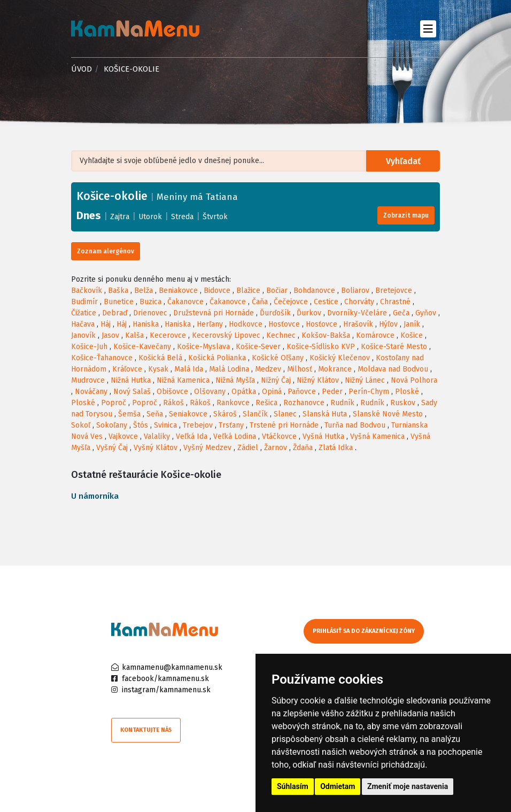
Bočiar (277, 291)
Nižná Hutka (131, 380)
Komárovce (375, 335)
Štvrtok (215, 217)
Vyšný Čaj (112, 448)
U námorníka (95, 496)
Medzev (268, 369)
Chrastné (395, 302)
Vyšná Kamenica (377, 436)
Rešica (266, 403)
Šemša (129, 414)
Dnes (89, 215)
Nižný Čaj (276, 380)
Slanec (285, 414)
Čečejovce (291, 302)
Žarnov (276, 448)
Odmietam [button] (338, 786)
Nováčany (91, 392)
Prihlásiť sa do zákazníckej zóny (364, 631)
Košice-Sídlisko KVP (321, 347)
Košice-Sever (258, 347)
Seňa (155, 414)
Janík (412, 324)
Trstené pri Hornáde (284, 425)
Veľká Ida (192, 436)
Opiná (272, 392)
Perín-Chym (369, 392)
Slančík (255, 414)
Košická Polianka (217, 358)
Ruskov (403, 403)
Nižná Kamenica (183, 380)
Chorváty (359, 302)
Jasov (110, 335)
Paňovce (302, 392)
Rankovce (233, 403)
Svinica (165, 425)
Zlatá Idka (336, 448)
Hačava (83, 324)
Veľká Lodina (235, 436)
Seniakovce (188, 414)
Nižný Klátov (318, 380)
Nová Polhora (414, 380)
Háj (106, 324)
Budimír (84, 302)
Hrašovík (358, 324)
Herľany (210, 324)
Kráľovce (127, 369)
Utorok (150, 217)
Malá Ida (189, 369)
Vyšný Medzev (207, 448)
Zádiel (248, 448)
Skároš (225, 414)
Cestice (326, 302)
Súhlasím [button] (293, 786)
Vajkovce (123, 436)
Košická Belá (160, 358)
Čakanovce (185, 302)
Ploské (407, 392)
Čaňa (260, 302)
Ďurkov (309, 313)
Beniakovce (178, 291)
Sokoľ (81, 425)
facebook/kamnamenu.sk (165, 679)
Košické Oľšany (278, 358)
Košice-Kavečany (142, 347)
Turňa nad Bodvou (355, 425)
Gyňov (426, 313)
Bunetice (119, 302)
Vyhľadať (403, 161)
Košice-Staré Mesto (394, 347)
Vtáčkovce (279, 436)
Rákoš (173, 403)
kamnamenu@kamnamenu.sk (172, 667)
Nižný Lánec (365, 380)
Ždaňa (303, 448)
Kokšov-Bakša (326, 335)
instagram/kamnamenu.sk (166, 690)
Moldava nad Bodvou (393, 369)
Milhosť (300, 369)
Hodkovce (246, 324)
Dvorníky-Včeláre (357, 313)
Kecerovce (168, 335)
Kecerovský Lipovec (226, 335)
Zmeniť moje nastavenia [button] (408, 786)
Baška (118, 291)
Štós (141, 425)
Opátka (244, 392)
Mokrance (335, 369)
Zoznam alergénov (106, 251)
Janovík (83, 335)
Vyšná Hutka (323, 436)
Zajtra (120, 217)
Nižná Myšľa (235, 380)
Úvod (82, 69)
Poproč (114, 403)
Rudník (342, 403)
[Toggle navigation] (428, 29)
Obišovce (172, 392)
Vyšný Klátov (156, 448)
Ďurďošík (275, 313)
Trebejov (198, 425)
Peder (332, 392)
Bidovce (217, 291)
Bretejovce (394, 291)
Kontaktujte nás (146, 730)
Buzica (150, 302)
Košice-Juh (89, 347)
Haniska (146, 324)
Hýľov (388, 324)
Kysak (158, 369)
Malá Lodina (229, 369)
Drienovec (150, 313)
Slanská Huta (325, 414)
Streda (182, 217)
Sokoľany (112, 425)
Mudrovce (88, 380)
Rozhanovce (304, 403)
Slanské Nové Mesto (388, 414)
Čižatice (84, 313)
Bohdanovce (314, 291)
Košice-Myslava (203, 347)
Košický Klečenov (340, 358)
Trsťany (231, 425)
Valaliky (157, 436)
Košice (412, 335)
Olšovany (210, 392)
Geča (401, 313)
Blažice (248, 291)
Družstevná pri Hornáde (214, 313)
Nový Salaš (132, 392)
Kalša (134, 335)
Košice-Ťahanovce (102, 358)
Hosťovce (284, 324)
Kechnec (281, 335)
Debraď (115, 313)
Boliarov (355, 291)
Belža (144, 291)
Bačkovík (87, 291)
